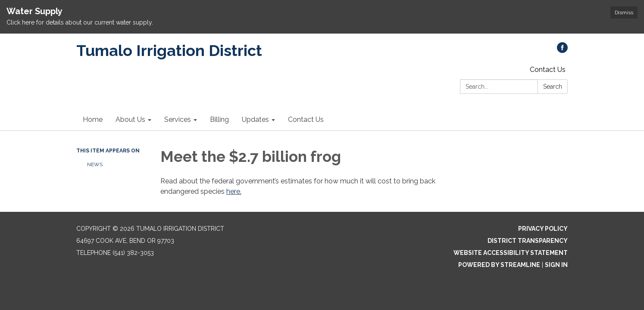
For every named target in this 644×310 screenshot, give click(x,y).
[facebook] (562, 51)
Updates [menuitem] (255, 119)
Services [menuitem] (178, 119)
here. (234, 191)
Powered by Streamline (499, 265)
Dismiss (624, 12)
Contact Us (548, 70)
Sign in (556, 265)
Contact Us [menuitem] (306, 119)
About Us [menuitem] (130, 119)
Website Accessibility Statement (511, 253)
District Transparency (528, 241)
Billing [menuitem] (219, 119)
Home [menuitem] (93, 119)
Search (553, 87)
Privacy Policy (543, 229)
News (95, 164)
